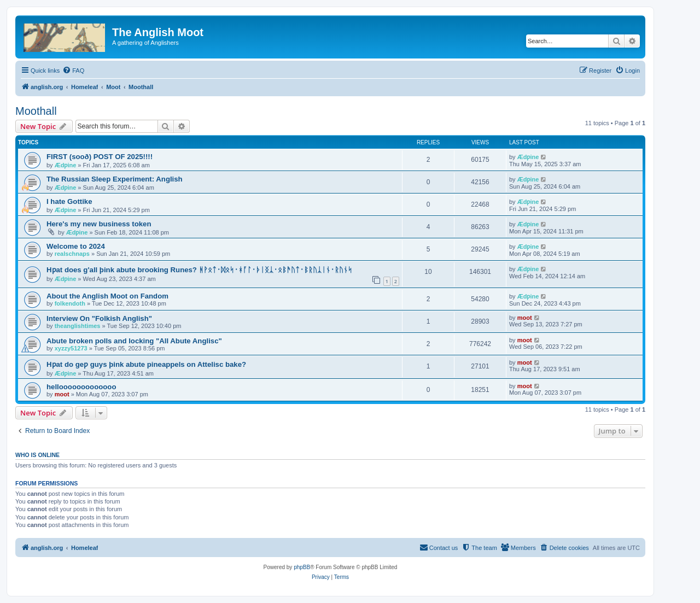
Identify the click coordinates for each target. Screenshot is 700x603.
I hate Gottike (69, 201)
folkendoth (70, 303)
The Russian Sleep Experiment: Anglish (115, 179)
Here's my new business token (99, 224)
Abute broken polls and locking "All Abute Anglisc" (134, 341)
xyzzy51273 (71, 348)
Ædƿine (66, 165)
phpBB (302, 567)
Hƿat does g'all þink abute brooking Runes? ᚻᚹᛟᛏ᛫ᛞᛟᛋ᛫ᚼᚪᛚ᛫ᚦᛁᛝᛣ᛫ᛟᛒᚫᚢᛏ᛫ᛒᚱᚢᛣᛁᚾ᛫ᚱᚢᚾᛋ (199, 270)
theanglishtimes (78, 326)
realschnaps (72, 254)
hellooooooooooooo (81, 387)
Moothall (36, 111)
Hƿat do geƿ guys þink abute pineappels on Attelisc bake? (146, 364)
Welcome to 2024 (76, 246)
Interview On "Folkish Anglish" (99, 318)
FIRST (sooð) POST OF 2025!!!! (100, 157)
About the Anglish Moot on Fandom (107, 296)
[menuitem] (73, 71)
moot (525, 318)
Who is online (37, 455)
